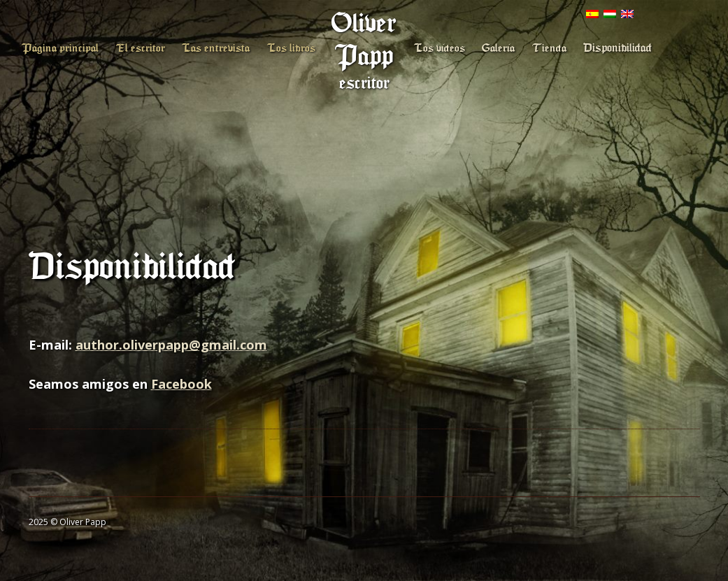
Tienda (549, 48)
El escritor (141, 48)
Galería (498, 48)
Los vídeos (440, 48)
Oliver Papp (364, 40)
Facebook (181, 384)
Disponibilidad (618, 48)
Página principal (60, 48)
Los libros (291, 48)
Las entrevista (216, 48)
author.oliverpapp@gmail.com (171, 345)
